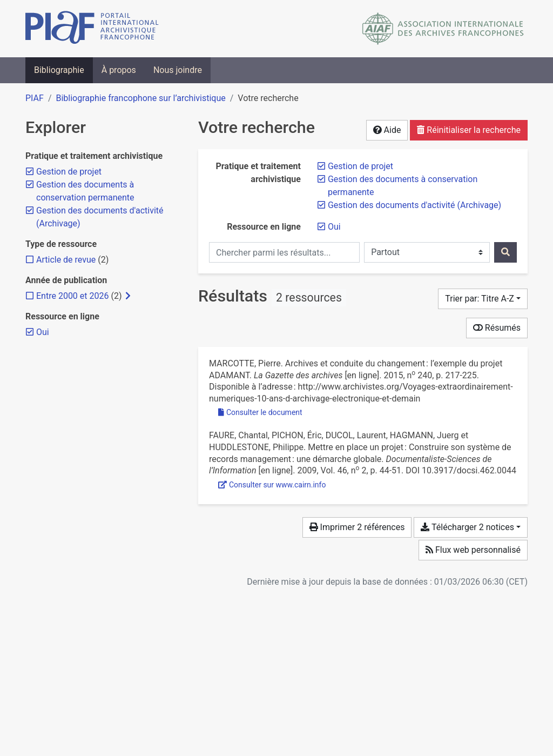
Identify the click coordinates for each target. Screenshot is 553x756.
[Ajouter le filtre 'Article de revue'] (66, 260)
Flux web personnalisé (473, 550)
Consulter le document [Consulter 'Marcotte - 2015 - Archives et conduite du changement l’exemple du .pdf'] (260, 412)
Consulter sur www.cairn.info (272, 485)
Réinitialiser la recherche (469, 130)
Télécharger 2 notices (467, 527)
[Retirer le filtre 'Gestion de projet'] (360, 166)
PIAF (35, 98)
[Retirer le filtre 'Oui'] (334, 227)
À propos (119, 70)
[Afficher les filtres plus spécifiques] (128, 296)
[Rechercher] (505, 252)
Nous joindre (178, 70)
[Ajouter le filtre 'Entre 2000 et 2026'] (72, 296)
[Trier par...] (483, 299)
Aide (387, 130)
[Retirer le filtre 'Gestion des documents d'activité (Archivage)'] (414, 205)
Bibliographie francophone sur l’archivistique (140, 98)
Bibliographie (59, 70)
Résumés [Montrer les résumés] (497, 328)
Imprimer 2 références (357, 527)
